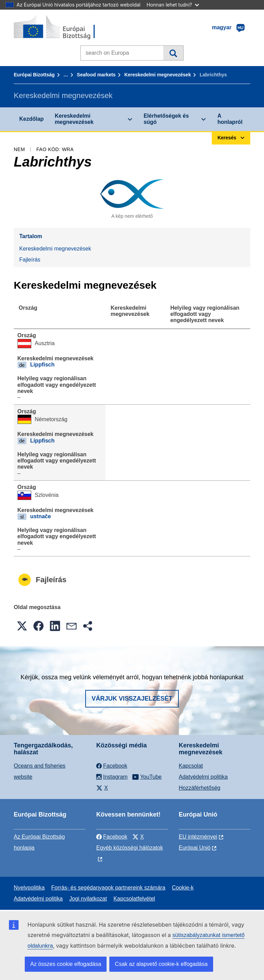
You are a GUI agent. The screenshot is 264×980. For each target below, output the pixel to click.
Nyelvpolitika (29, 888)
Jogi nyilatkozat (88, 899)
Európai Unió (195, 848)
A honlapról (230, 119)
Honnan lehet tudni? (173, 5)
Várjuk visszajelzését (132, 699)
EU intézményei (198, 837)
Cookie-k (183, 888)
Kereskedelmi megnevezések (158, 75)
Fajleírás (30, 260)
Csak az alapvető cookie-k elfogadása (161, 964)
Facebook (112, 837)
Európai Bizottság (34, 75)
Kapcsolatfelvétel (134, 899)
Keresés (173, 53)
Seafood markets (96, 75)
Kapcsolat (191, 766)
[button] (22, 626)
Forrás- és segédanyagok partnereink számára (108, 888)
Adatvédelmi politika (203, 777)
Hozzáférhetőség (200, 788)
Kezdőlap (31, 119)
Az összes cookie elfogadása (66, 964)
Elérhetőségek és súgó (166, 119)
